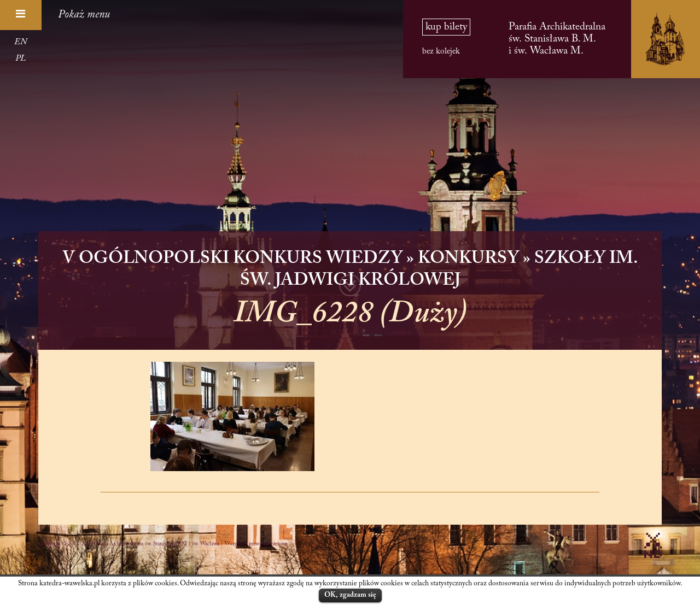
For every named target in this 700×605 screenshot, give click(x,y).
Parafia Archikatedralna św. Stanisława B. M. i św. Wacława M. (557, 39)
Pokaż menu (84, 15)
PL (21, 58)
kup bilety (446, 27)
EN (21, 42)
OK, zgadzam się (350, 595)
